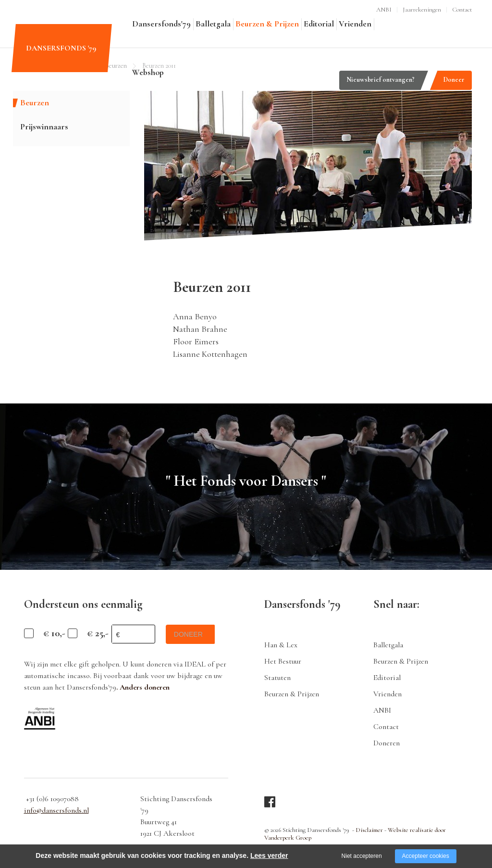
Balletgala (213, 24)
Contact (462, 10)
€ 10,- (54, 633)
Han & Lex (281, 645)
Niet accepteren (362, 856)
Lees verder (269, 855)
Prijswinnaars (44, 127)
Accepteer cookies (426, 856)
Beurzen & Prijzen (267, 24)
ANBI (384, 10)
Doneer (454, 80)
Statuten (277, 678)
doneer (190, 634)
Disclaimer (369, 830)
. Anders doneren (143, 687)
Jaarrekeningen (422, 10)
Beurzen (35, 103)
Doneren (387, 743)
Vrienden (355, 24)
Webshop (148, 72)
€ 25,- (98, 633)
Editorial (319, 24)
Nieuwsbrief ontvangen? (381, 80)
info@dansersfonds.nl (56, 810)
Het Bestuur (283, 661)
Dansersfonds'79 (161, 24)
